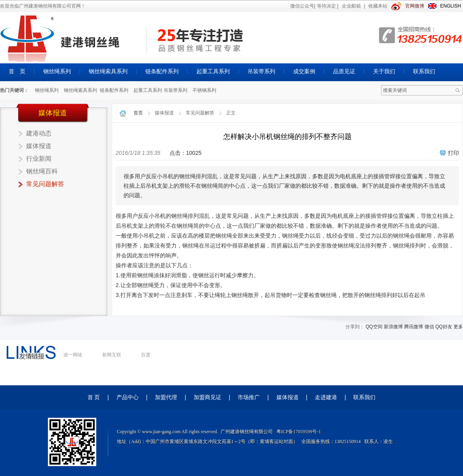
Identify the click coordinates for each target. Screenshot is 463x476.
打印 (453, 153)
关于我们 (384, 71)
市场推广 (249, 397)
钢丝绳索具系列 (108, 71)
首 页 (17, 71)
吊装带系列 (261, 71)
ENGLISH (451, 6)
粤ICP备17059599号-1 (299, 432)
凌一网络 (73, 355)
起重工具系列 (213, 71)
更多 (458, 327)
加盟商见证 (208, 397)
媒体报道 (39, 146)
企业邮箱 (351, 6)
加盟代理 (166, 397)
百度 (146, 355)
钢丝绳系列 (57, 71)
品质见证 (344, 71)
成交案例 (304, 71)
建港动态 (39, 133)
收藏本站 (378, 6)
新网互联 (112, 355)
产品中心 (128, 397)
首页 (138, 113)
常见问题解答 (45, 184)
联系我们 (424, 71)
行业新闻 (39, 159)
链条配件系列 (162, 71)
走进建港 (326, 397)
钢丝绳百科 (42, 171)
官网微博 (415, 6)
